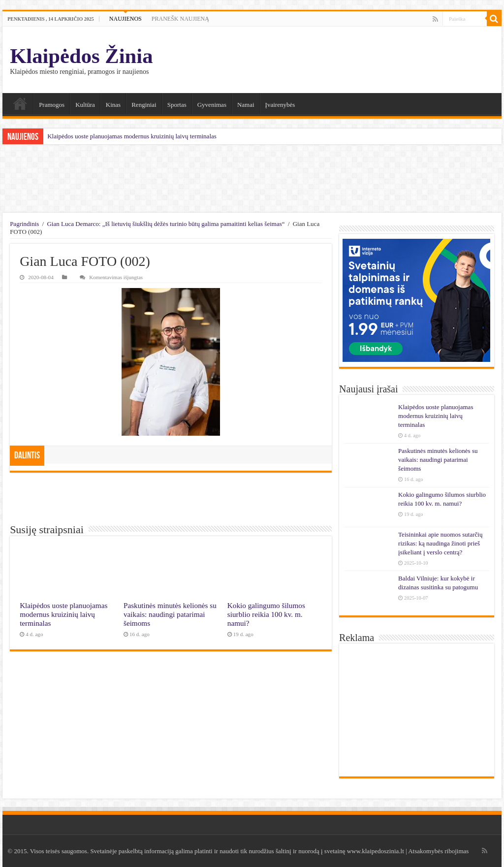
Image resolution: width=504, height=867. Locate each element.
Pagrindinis (24, 224)
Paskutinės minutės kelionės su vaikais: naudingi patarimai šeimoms (170, 614)
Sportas (177, 105)
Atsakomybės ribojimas (438, 851)
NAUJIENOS (126, 19)
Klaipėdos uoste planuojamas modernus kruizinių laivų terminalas (132, 136)
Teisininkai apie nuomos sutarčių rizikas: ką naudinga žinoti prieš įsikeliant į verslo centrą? (440, 543)
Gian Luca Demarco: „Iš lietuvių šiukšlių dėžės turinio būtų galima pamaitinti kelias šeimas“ (166, 224)
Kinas (113, 105)
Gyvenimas (212, 105)
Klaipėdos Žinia (81, 56)
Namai (20, 103)
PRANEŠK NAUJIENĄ (180, 19)
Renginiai (144, 105)
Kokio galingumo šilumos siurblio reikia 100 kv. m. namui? (266, 614)
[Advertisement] (252, 179)
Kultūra (85, 105)
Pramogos (52, 105)
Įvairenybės (280, 105)
